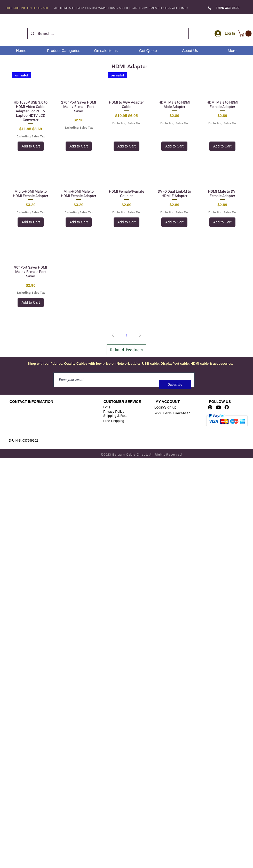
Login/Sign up (165, 407)
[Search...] (108, 34)
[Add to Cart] (31, 146)
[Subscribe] (175, 384)
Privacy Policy (114, 412)
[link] (246, 34)
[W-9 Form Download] (173, 413)
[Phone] (209, 8)
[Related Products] (126, 350)
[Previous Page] (113, 335)
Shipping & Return (117, 416)
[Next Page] (140, 335)
